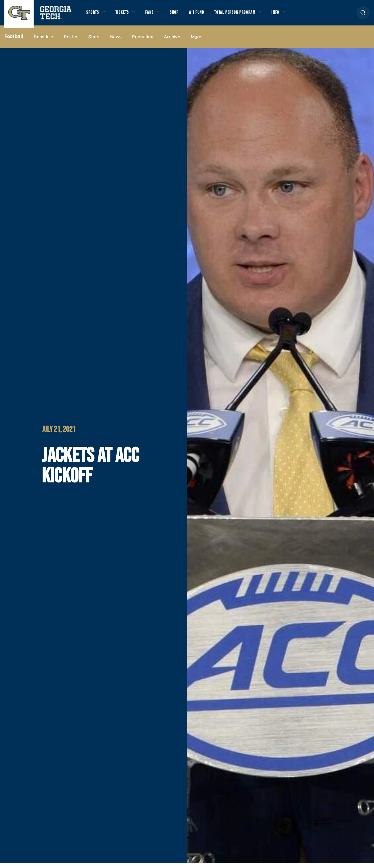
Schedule (44, 41)
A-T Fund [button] (205, 15)
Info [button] (292, 15)
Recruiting (143, 41)
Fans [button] (155, 15)
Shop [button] (181, 15)
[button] (363, 15)
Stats (94, 41)
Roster (71, 41)
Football (14, 41)
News (116, 41)
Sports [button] (93, 15)
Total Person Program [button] (247, 15)
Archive (172, 41)
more (196, 41)
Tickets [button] (125, 15)
